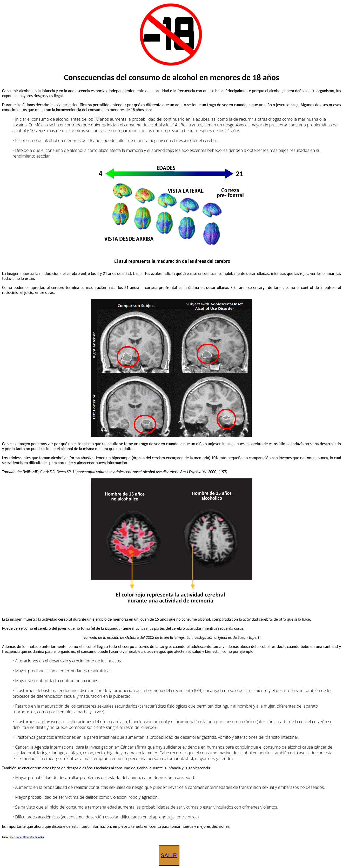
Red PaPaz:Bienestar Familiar (28, 837)
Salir (169, 855)
